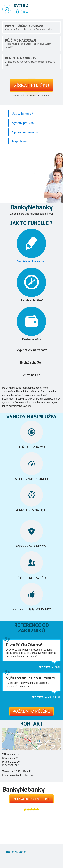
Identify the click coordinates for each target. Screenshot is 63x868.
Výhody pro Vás (23, 123)
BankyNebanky (16, 852)
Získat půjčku (32, 85)
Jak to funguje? (23, 114)
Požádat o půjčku (31, 711)
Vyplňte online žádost (32, 261)
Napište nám (21, 141)
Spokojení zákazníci (26, 132)
